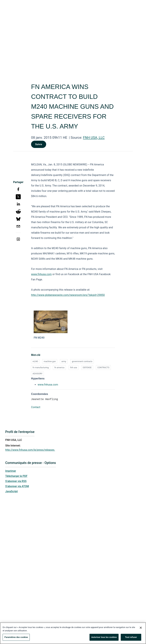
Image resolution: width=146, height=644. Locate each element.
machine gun (50, 361)
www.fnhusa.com (41, 274)
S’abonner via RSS (16, 481)
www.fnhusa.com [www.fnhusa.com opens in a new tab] (48, 385)
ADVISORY (37, 374)
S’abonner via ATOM (17, 486)
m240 (35, 361)
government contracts (82, 361)
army (64, 361)
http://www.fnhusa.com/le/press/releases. (30, 450)
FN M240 (39, 338)
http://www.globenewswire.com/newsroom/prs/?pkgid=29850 (68, 295)
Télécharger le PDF (16, 476)
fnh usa (74, 367)
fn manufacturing (41, 367)
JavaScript (11, 491)
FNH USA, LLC (94, 138)
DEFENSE (87, 367)
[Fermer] (141, 628)
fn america (59, 367)
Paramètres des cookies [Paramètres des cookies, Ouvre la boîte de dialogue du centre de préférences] (16, 638)
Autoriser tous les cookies (104, 638)
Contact (36, 407)
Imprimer (11, 471)
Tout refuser (131, 638)
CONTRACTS (103, 367)
